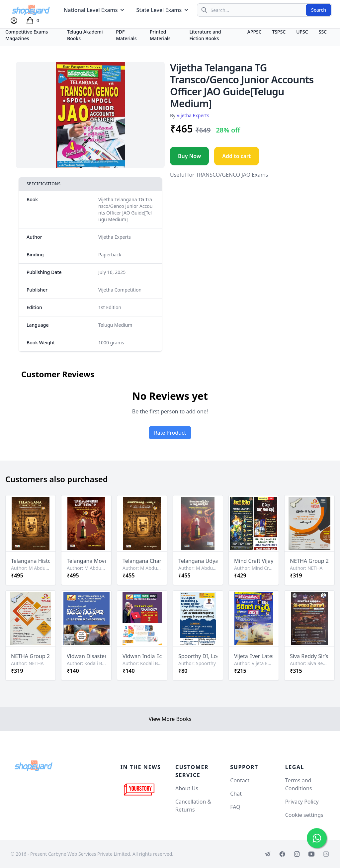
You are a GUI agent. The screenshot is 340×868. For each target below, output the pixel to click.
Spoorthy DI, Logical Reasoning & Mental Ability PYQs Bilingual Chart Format (198, 656)
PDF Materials (126, 35)
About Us (187, 788)
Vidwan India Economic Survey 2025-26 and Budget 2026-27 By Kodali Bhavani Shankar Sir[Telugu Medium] (142, 656)
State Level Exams (163, 10)
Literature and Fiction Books (205, 35)
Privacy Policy (302, 802)
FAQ (235, 807)
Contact (240, 780)
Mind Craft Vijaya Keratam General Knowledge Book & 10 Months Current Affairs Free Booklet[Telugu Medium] (254, 561)
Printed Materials (160, 35)
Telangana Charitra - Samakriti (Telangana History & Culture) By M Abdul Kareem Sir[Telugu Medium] (142, 561)
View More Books (170, 719)
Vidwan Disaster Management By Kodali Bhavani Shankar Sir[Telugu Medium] (86, 656)
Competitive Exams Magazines (27, 35)
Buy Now (189, 156)
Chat (236, 794)
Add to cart (236, 156)
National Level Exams (95, 10)
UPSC (302, 32)
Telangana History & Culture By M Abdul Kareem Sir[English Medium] (31, 561)
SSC (323, 32)
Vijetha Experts (193, 115)
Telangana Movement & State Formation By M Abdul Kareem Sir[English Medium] (86, 561)
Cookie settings (304, 815)
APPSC (255, 32)
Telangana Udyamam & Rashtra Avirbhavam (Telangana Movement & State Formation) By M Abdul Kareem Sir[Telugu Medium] (198, 561)
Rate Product (170, 433)
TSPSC (279, 32)
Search (319, 10)
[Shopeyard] (34, 766)
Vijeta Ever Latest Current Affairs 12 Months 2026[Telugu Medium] (254, 656)
